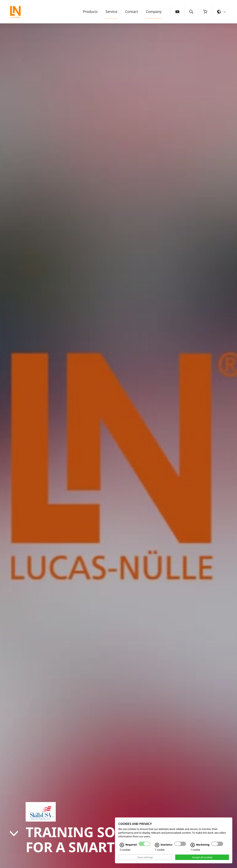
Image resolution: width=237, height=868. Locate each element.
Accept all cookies (202, 857)
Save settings (145, 857)
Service (111, 12)
